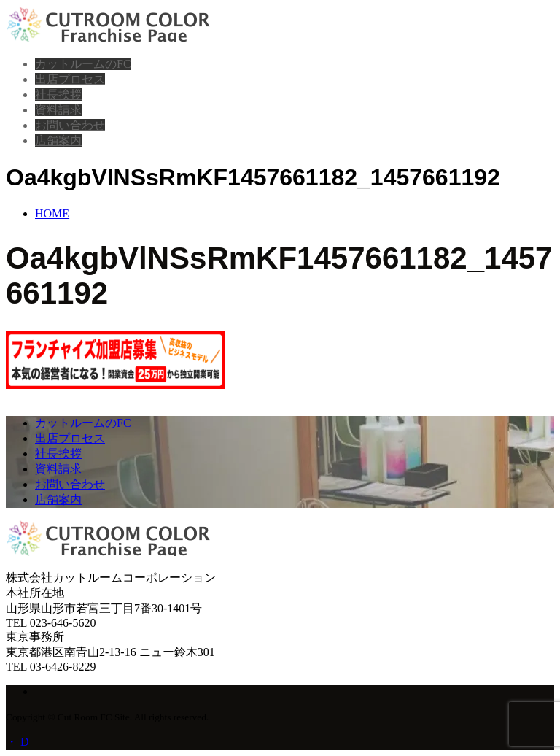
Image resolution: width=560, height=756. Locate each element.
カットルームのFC (83, 64)
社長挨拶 (58, 94)
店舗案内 (58, 140)
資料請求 (58, 110)
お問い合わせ (70, 125)
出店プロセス (70, 79)
